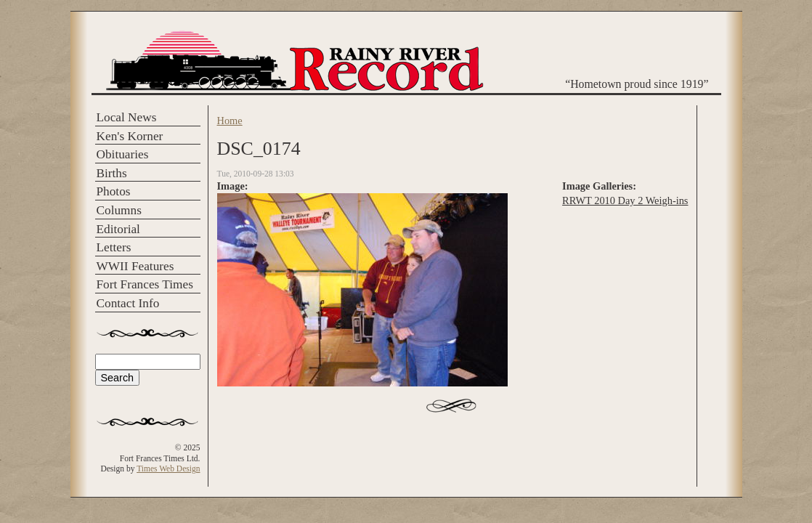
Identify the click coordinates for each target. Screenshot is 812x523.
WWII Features (135, 266)
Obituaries (123, 154)
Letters (114, 247)
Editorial (118, 229)
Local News (127, 117)
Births (112, 173)
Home (230, 121)
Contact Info (128, 303)
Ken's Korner (130, 136)
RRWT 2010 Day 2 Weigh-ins (625, 200)
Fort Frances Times (145, 284)
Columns (119, 210)
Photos (114, 191)
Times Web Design (168, 469)
